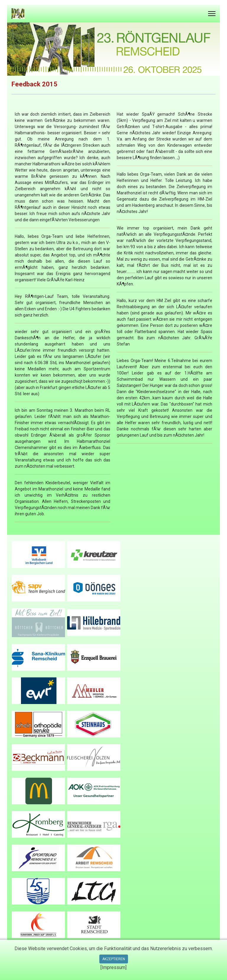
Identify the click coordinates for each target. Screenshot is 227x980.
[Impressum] (113, 967)
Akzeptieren (114, 959)
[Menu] (212, 14)
